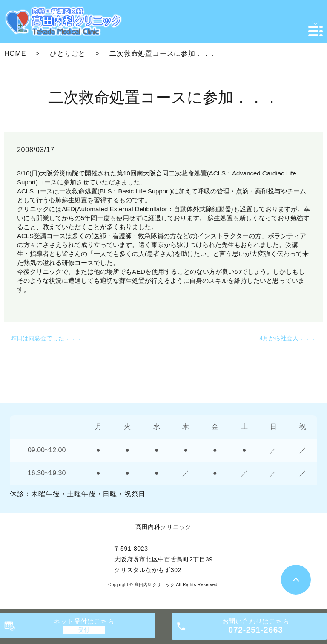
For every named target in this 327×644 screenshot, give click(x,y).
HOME (15, 53)
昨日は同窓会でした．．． (46, 338)
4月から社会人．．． (288, 338)
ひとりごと (68, 53)
